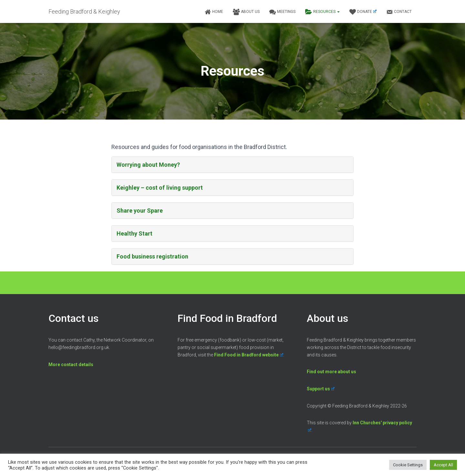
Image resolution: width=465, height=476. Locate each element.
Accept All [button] (443, 465)
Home (214, 12)
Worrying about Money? (148, 165)
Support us (321, 389)
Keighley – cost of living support (160, 188)
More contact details (71, 365)
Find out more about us (331, 372)
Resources (322, 12)
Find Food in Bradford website (249, 355)
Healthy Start (134, 233)
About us (246, 12)
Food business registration (152, 256)
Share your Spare (140, 211)
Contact (399, 12)
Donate (363, 12)
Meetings (282, 12)
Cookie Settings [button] (408, 465)
